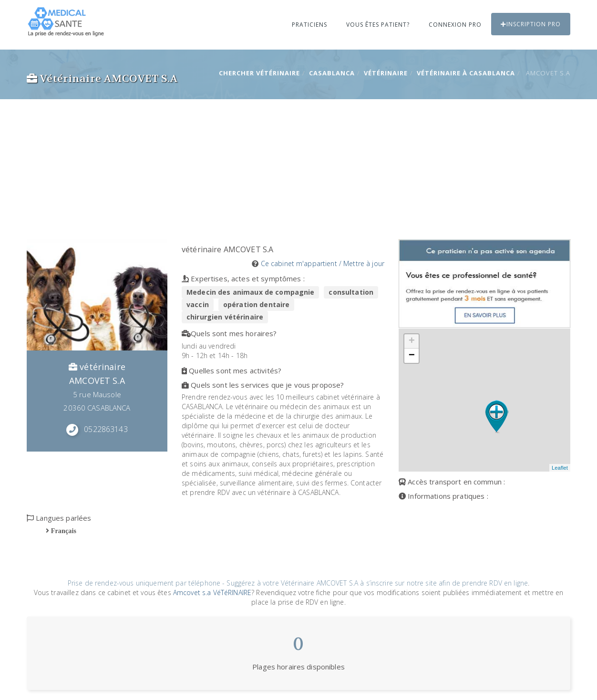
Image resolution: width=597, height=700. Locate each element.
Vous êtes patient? (378, 25)
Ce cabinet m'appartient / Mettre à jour (323, 263)
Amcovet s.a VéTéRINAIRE (212, 592)
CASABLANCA (332, 73)
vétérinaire (386, 73)
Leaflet (560, 468)
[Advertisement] (298, 167)
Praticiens (309, 25)
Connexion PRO (455, 25)
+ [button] (412, 341)
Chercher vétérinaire (259, 73)
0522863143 (106, 429)
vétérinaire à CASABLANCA (466, 73)
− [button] (412, 356)
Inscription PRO (531, 24)
